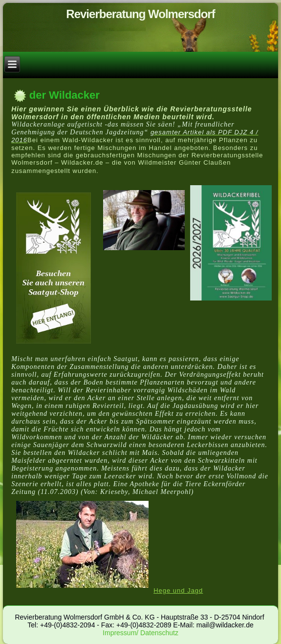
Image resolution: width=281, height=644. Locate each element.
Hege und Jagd (178, 590)
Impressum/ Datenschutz (140, 633)
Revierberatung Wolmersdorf (140, 14)
